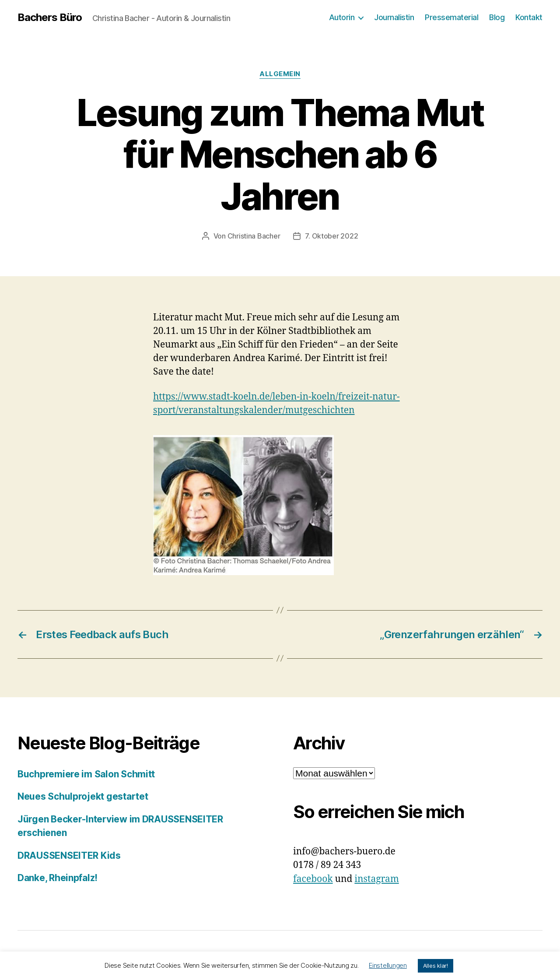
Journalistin (394, 17)
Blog (497, 17)
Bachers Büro (50, 18)
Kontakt (529, 17)
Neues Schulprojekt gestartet (83, 796)
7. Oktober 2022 (331, 236)
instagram (376, 879)
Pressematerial (451, 17)
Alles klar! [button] (436, 966)
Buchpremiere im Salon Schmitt (86, 774)
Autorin (342, 17)
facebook (313, 879)
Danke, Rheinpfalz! (58, 878)
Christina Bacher (254, 236)
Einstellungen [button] (388, 965)
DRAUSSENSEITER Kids (69, 855)
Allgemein (280, 74)
